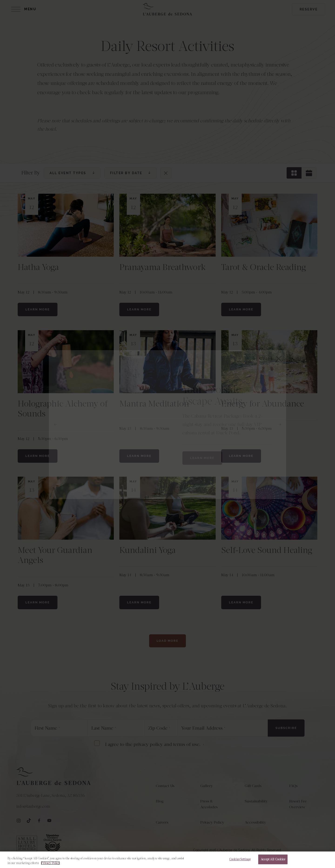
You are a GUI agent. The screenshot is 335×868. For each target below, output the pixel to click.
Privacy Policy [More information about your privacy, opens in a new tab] (50, 863)
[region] (167, 860)
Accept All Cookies (273, 859)
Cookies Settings (240, 859)
